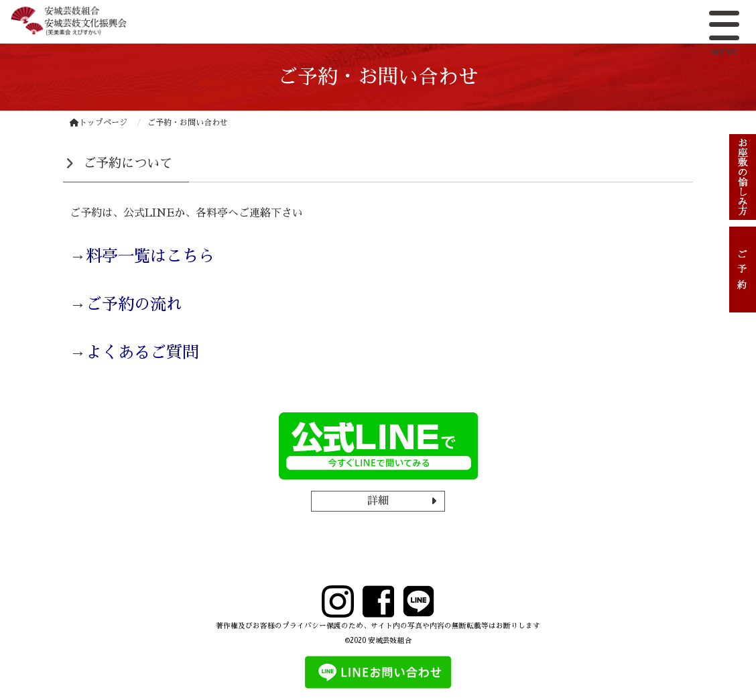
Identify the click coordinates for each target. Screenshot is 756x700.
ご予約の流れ (134, 304)
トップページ (99, 123)
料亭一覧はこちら (150, 256)
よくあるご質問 (142, 353)
